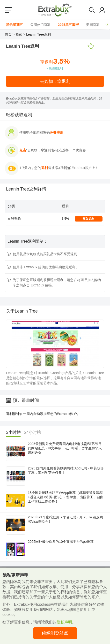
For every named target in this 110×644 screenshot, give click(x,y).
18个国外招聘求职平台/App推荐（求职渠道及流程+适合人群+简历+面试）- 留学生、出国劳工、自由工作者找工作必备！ (66, 497)
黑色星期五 (15, 25)
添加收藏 (91, 46)
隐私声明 (64, 622)
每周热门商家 (40, 25)
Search (92, 10)
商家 (19, 34)
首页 (8, 34)
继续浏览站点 (55, 633)
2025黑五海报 (68, 25)
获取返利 (88, 219)
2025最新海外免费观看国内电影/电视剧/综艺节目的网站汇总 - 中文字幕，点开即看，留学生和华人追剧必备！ (65, 448)
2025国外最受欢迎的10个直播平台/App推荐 (61, 542)
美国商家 (93, 25)
